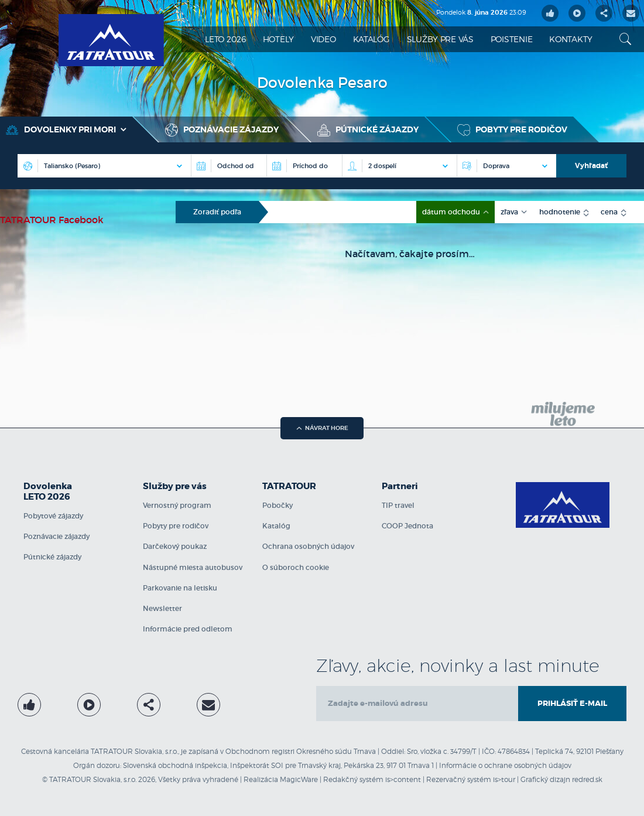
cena (610, 212)
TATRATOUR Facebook (52, 220)
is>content (403, 779)
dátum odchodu (452, 212)
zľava (510, 212)
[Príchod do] (304, 166)
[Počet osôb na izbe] (399, 166)
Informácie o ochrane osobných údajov (505, 765)
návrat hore (322, 428)
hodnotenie (561, 212)
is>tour (504, 779)
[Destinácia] (104, 166)
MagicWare (299, 779)
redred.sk (587, 779)
